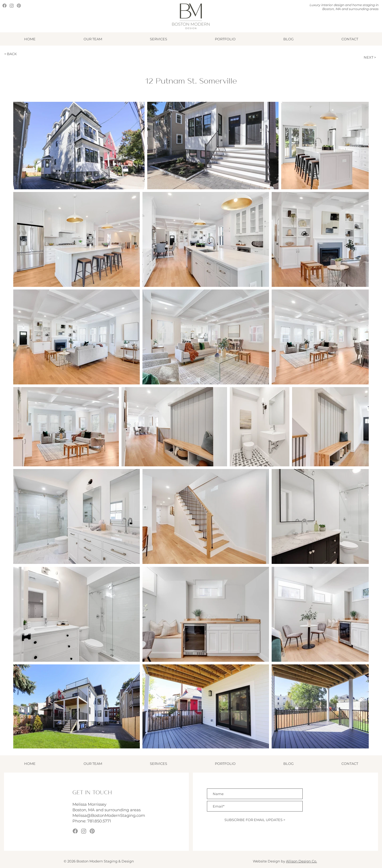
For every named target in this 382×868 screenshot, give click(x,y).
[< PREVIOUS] (333, 57)
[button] (159, 39)
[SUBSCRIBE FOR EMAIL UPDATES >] (255, 820)
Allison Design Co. (301, 861)
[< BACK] (20, 54)
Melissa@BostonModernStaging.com (109, 815)
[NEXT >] (364, 57)
